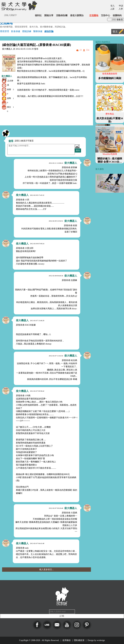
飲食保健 (16, 31)
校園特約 (117, 15)
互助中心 (106, 15)
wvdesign (101, 640)
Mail (57, 625)
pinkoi (87, 625)
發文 (115, 32)
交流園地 (94, 15)
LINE (47, 625)
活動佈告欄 (62, 15)
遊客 (11, 141)
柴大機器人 (7, 76)
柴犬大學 (19, 6)
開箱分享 (49, 15)
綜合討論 (49, 31)
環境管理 (5, 31)
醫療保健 (38, 31)
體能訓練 (27, 31)
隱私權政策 (79, 640)
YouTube (67, 625)
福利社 (38, 15)
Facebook (37, 625)
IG (77, 625)
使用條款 (67, 640)
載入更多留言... (47, 570)
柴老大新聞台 (77, 15)
